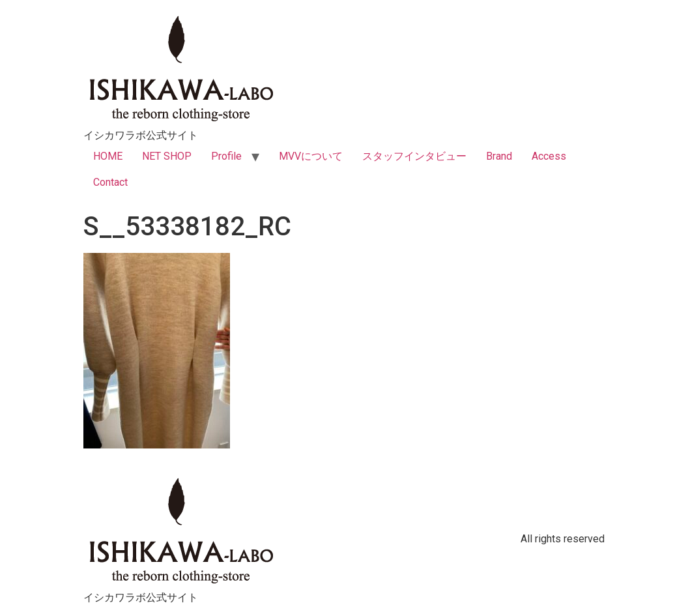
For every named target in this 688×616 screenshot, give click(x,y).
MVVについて (311, 156)
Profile (226, 156)
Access (549, 156)
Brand (499, 156)
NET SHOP (167, 156)
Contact (110, 182)
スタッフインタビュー (414, 156)
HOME (108, 156)
